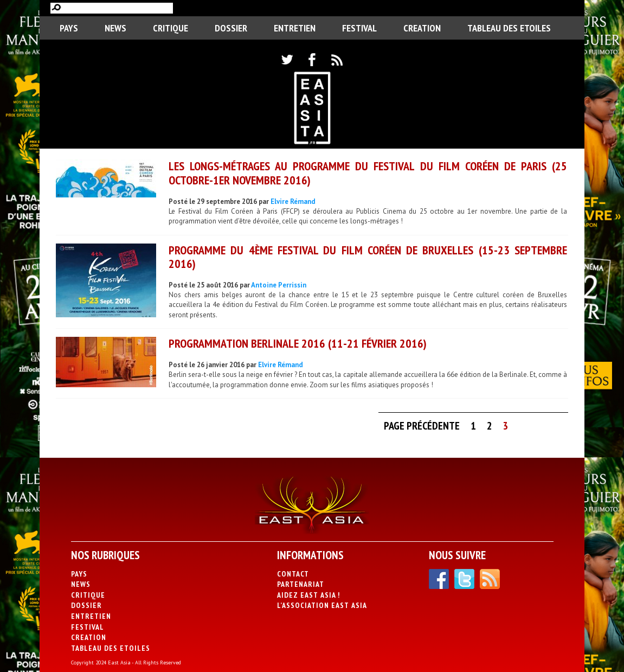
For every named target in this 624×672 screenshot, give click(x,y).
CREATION (422, 28)
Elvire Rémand (293, 201)
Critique (171, 28)
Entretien (295, 28)
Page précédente (422, 426)
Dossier (231, 28)
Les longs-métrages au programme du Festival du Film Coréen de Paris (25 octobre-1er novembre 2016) (368, 173)
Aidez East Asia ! (308, 595)
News (115, 28)
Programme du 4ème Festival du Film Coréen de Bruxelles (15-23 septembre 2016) (368, 257)
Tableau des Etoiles (509, 28)
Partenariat (301, 584)
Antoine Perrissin (279, 285)
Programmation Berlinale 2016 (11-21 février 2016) (298, 343)
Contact (293, 574)
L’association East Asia (322, 605)
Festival (359, 28)
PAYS (69, 28)
